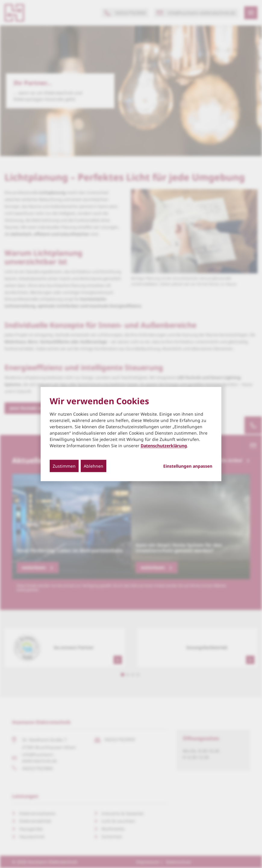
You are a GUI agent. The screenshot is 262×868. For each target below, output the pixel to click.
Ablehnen (94, 466)
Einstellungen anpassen (188, 466)
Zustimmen (64, 466)
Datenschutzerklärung (164, 445)
